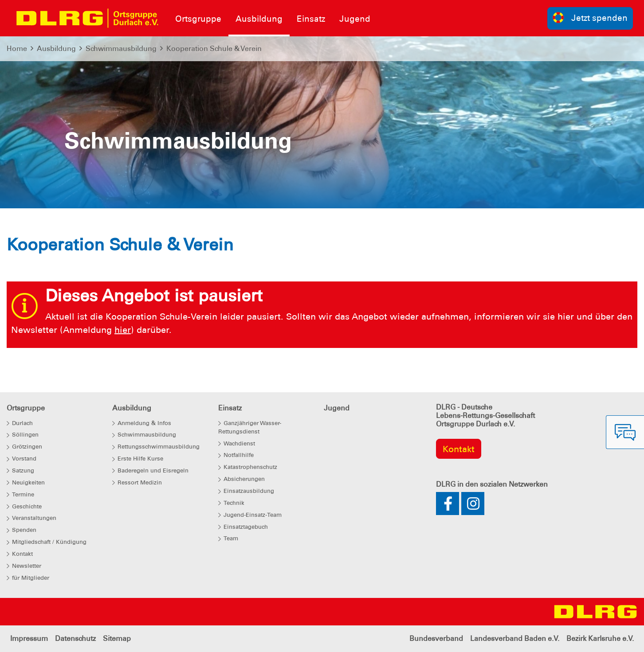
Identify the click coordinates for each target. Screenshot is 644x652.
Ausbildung (56, 49)
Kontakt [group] (459, 449)
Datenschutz (75, 638)
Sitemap (117, 638)
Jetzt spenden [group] (590, 18)
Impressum (29, 638)
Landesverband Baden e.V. (515, 638)
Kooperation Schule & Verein (214, 49)
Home (17, 49)
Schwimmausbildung (121, 49)
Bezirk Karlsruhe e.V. (600, 638)
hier (123, 330)
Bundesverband (436, 638)
